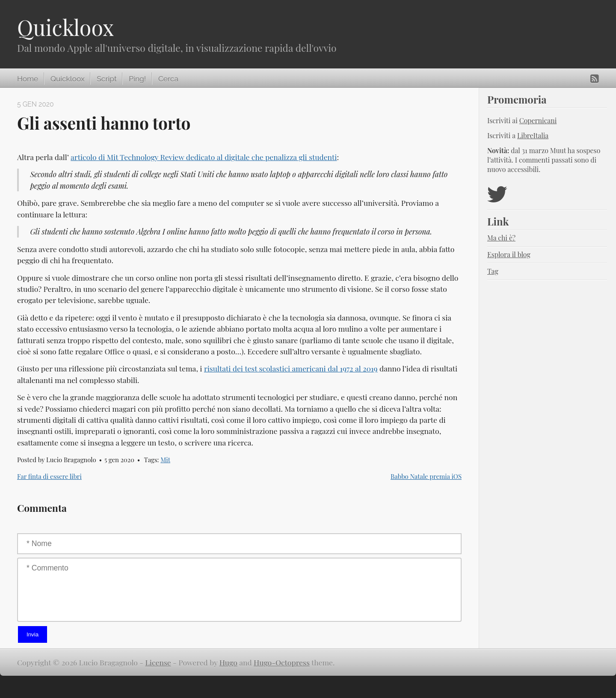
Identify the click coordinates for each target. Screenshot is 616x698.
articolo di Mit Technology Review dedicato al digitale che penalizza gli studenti (204, 157)
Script (107, 79)
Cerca (168, 79)
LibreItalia (533, 135)
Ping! (137, 79)
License (158, 662)
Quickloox (65, 27)
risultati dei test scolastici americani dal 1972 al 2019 (291, 368)
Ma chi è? (501, 238)
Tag (493, 271)
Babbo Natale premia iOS (426, 476)
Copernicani (538, 120)
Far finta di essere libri (49, 476)
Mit (165, 460)
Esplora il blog (509, 254)
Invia (33, 634)
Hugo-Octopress (282, 662)
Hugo (228, 662)
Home (28, 79)
